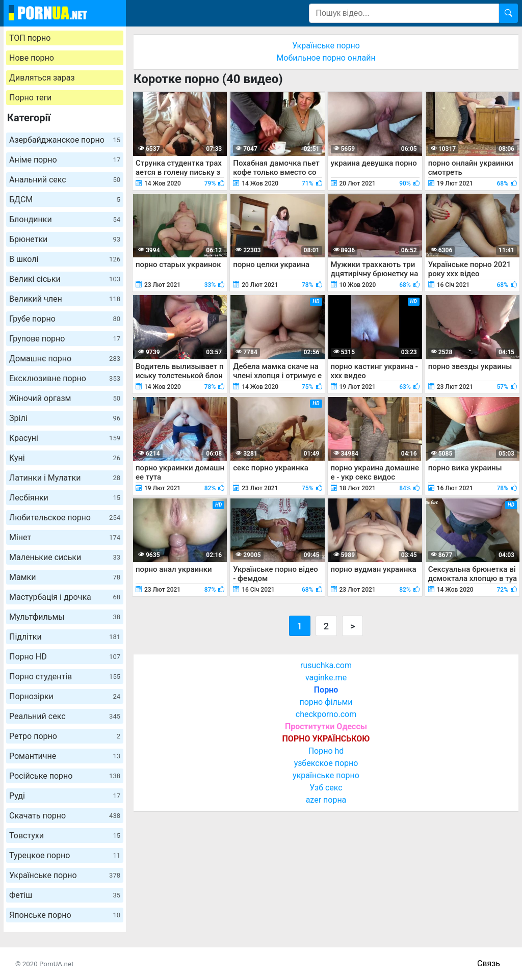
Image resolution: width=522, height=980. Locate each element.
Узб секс (326, 788)
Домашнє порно (65, 359)
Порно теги (30, 98)
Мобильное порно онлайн (326, 58)
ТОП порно (30, 38)
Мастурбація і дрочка (65, 597)
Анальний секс (65, 180)
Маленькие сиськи (65, 557)
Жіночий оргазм (65, 398)
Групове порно (65, 339)
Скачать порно (65, 816)
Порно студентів (65, 677)
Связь (489, 963)
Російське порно (65, 776)
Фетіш (65, 895)
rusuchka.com (326, 665)
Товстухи (65, 836)
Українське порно (65, 875)
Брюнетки (65, 239)
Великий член (65, 299)
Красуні (65, 438)
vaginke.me (326, 678)
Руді (65, 796)
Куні (65, 458)
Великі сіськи (65, 279)
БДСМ (65, 200)
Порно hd (326, 751)
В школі (65, 259)
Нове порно (32, 58)
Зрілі (65, 418)
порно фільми (326, 702)
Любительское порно (65, 518)
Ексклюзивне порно (65, 378)
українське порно (326, 775)
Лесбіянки (65, 498)
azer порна (326, 800)
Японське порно (65, 915)
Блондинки (65, 219)
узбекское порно (326, 763)
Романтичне (65, 756)
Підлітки (65, 637)
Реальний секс (65, 716)
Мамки (65, 577)
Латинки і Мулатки (65, 478)
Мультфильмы (65, 617)
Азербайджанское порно (65, 140)
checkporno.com (326, 714)
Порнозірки (65, 696)
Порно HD (65, 657)
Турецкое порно (65, 855)
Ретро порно (65, 736)
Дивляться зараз (42, 78)
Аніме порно (65, 160)
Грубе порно (65, 319)
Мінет (65, 537)
